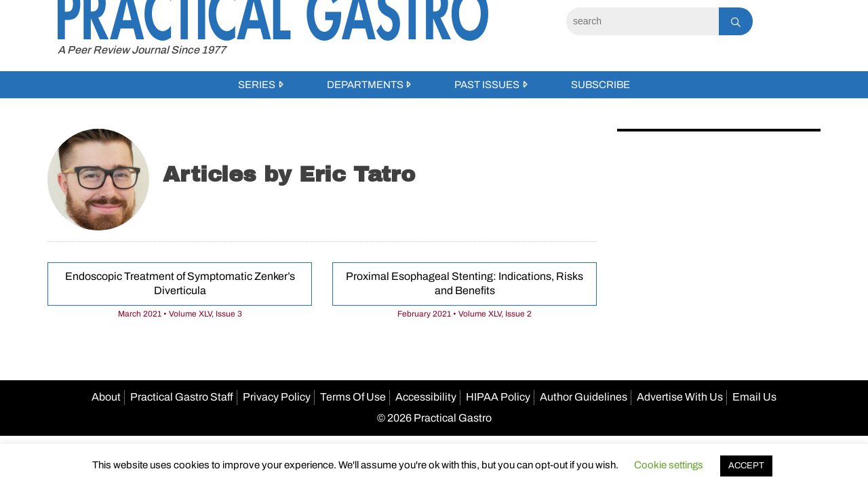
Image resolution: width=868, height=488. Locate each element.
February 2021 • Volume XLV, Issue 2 (465, 314)
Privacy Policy (277, 397)
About (106, 397)
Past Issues (487, 85)
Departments (365, 85)
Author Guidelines (584, 397)
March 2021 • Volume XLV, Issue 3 (180, 314)
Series (257, 85)
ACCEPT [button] (746, 466)
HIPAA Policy (498, 397)
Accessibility (426, 397)
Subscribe (600, 85)
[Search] (643, 21)
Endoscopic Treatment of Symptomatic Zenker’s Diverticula (180, 283)
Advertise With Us (680, 397)
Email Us (754, 397)
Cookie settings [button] (669, 465)
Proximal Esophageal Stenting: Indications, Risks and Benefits (465, 283)
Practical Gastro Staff (182, 397)
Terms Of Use (353, 397)
